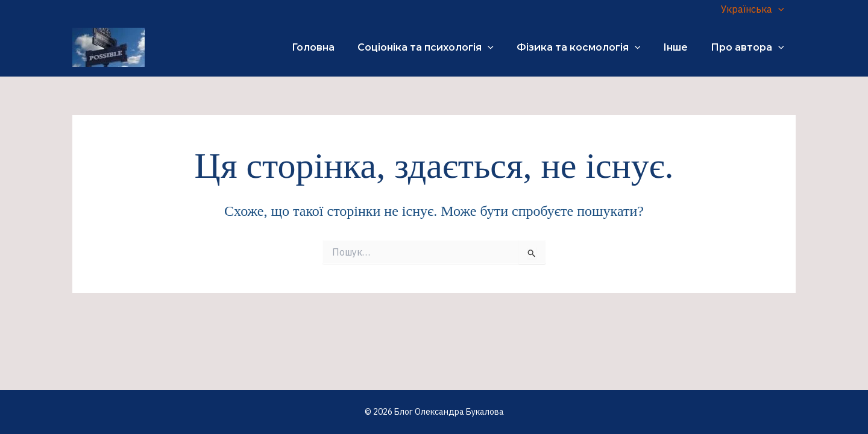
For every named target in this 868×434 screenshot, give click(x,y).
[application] (780, 9)
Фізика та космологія (588, 48)
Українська (754, 9)
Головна (329, 47)
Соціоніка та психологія (438, 48)
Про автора (749, 48)
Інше (681, 47)
